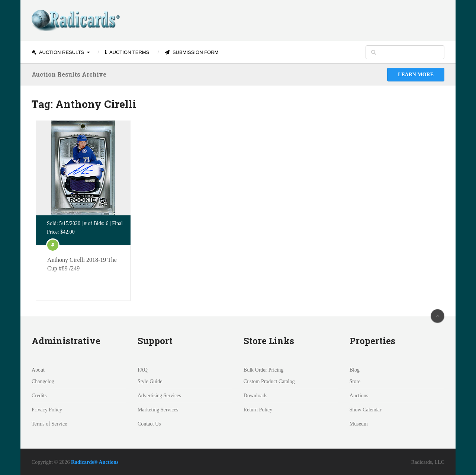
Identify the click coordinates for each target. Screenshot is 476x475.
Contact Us (149, 424)
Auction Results (58, 52)
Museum (359, 424)
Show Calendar (366, 410)
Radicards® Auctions (95, 462)
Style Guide (150, 381)
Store (355, 381)
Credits (39, 396)
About (38, 370)
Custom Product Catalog (269, 381)
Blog (355, 370)
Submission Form (192, 52)
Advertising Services (159, 396)
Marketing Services (158, 410)
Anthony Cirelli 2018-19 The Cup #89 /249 (82, 264)
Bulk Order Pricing (263, 370)
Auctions (359, 396)
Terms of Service (49, 424)
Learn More (416, 75)
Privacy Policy (47, 410)
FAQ (143, 370)
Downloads (255, 396)
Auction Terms (127, 52)
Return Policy (258, 410)
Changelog (43, 381)
